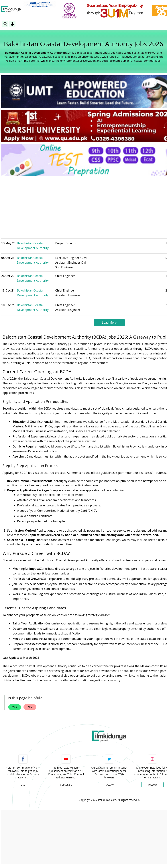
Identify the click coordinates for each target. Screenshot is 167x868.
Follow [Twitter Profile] (109, 785)
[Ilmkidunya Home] (11, 9)
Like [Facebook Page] (23, 785)
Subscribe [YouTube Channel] (66, 785)
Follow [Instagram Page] (152, 785)
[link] (40, 4)
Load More (109, 323)
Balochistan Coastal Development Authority (33, 246)
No (30, 707)
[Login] (12, 24)
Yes (15, 707)
